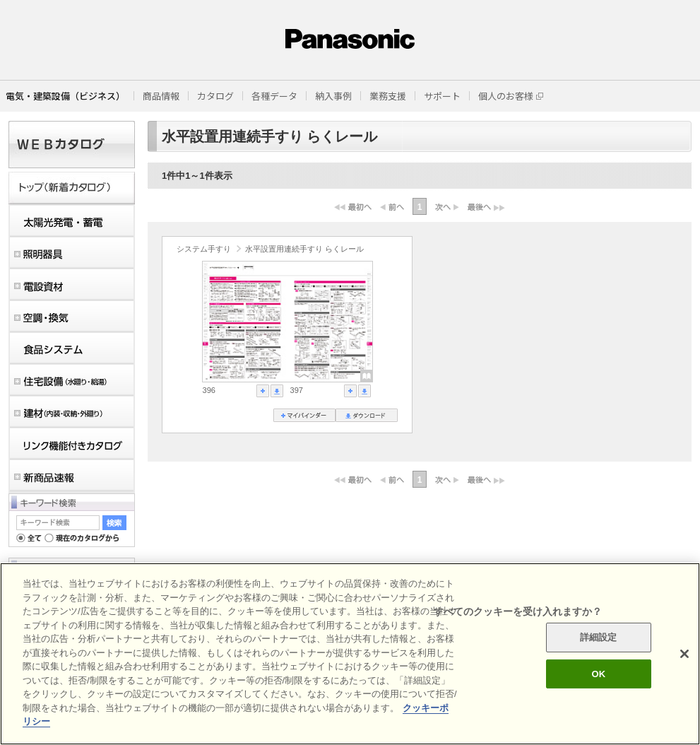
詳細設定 (599, 637)
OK (598, 674)
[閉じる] (684, 654)
